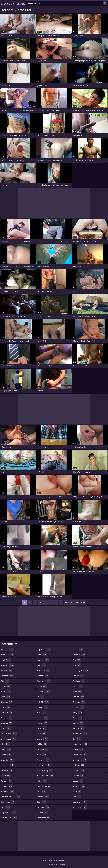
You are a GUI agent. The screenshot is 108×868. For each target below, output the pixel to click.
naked (42, 781)
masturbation (45, 776)
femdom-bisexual (11, 797)
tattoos (78, 728)
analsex (7, 670)
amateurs (7, 655)
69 (72, 602)
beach (6, 691)
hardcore (43, 670)
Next (83, 602)
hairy (42, 655)
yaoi (77, 797)
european (7, 765)
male (42, 755)
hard (42, 665)
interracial (44, 681)
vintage (78, 776)
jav (40, 697)
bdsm (6, 686)
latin (42, 734)
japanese (43, 691)
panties (42, 812)
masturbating (45, 770)
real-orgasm (81, 670)
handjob (43, 660)
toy (77, 739)
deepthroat (8, 739)
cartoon (7, 702)
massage (43, 760)
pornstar (79, 655)
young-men (80, 807)
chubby (6, 718)
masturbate (44, 765)
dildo (6, 749)
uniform (79, 765)
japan (42, 686)
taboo (78, 718)
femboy (7, 786)
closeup (7, 723)
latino (42, 739)
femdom (7, 791)
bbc (5, 681)
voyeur (78, 781)
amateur (8, 649)
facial (6, 776)
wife (77, 791)
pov (77, 660)
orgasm (43, 797)
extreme (7, 770)
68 (66, 602)
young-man (80, 802)
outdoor (43, 807)
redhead (79, 681)
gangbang (8, 802)
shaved (79, 697)
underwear (80, 760)
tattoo (78, 723)
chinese (7, 712)
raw (77, 665)
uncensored (80, 744)
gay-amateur (9, 818)
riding (78, 686)
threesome (80, 734)
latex (41, 728)
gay (6, 807)
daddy (6, 728)
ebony (6, 755)
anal (6, 660)
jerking (43, 707)
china (6, 707)
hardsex (43, 676)
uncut (78, 749)
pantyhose (44, 818)
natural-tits (44, 786)
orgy (42, 802)
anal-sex (7, 665)
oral (41, 791)
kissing (43, 718)
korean (42, 723)
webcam (79, 786)
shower (78, 707)
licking (42, 744)
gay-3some (8, 812)
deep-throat (9, 734)
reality (78, 676)
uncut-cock (80, 755)
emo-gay (7, 760)
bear (6, 697)
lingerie (43, 749)
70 (77, 602)
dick (5, 744)
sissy (78, 712)
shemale (79, 702)
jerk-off (43, 702)
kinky (41, 712)
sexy (77, 691)
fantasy (7, 781)
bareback (8, 676)
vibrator (79, 770)
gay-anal (44, 649)
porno (78, 649)
